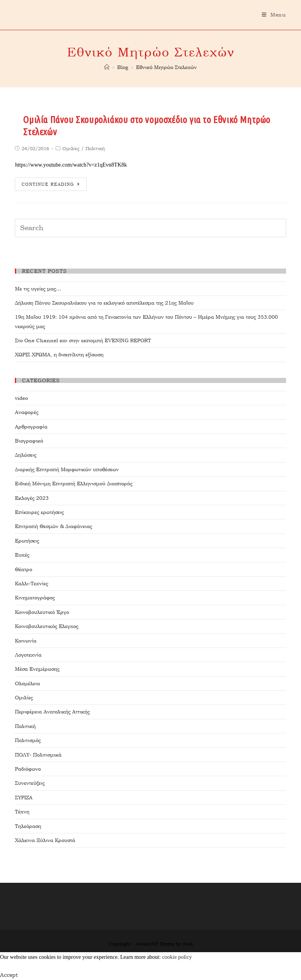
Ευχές (22, 555)
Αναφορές (27, 412)
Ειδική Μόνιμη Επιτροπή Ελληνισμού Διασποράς (74, 484)
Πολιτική (95, 149)
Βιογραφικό (29, 441)
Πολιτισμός (28, 740)
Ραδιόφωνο (28, 769)
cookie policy (177, 957)
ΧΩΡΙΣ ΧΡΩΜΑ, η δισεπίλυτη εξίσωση (59, 355)
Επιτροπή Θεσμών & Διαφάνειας (53, 526)
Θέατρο (24, 569)
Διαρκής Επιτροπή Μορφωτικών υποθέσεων (67, 469)
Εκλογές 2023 (32, 498)
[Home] (107, 67)
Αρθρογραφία (31, 427)
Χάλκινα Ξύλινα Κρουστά (45, 840)
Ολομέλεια (27, 683)
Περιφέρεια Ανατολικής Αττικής (52, 712)
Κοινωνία (26, 641)
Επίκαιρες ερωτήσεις (39, 512)
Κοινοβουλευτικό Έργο (42, 612)
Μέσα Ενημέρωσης (37, 669)
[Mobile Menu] (274, 15)
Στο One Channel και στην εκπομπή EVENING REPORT (83, 340)
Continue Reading (51, 184)
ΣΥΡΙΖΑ (24, 798)
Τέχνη (22, 812)
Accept (9, 975)
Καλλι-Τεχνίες (32, 583)
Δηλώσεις (26, 455)
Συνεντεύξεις (30, 783)
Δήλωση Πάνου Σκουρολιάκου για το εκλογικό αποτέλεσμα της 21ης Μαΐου (104, 303)
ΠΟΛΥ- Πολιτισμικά (38, 755)
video (21, 398)
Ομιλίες (71, 149)
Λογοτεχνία (28, 655)
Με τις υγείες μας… (38, 289)
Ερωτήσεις (27, 541)
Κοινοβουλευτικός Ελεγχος (47, 626)
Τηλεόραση (28, 826)
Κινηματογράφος (35, 598)
